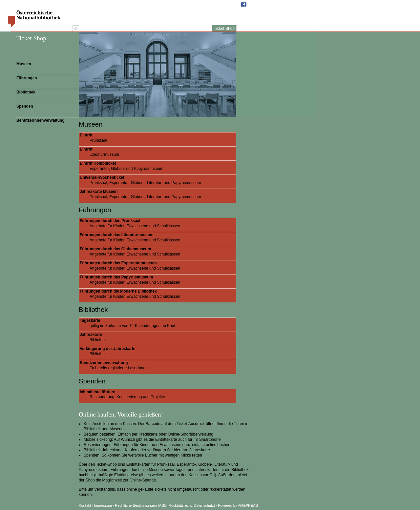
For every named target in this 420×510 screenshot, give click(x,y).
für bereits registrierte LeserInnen (158, 365)
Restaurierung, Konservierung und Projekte (158, 395)
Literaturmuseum (158, 152)
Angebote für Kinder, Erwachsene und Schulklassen (158, 223)
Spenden (25, 106)
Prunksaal (158, 138)
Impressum (104, 505)
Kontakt (85, 505)
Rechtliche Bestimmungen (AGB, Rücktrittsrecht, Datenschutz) (165, 505)
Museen (24, 64)
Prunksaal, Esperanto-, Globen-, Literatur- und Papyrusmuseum (158, 180)
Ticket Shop (224, 29)
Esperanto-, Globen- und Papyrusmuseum (158, 166)
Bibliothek (26, 92)
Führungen (27, 78)
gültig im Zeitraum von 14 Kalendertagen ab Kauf (158, 323)
